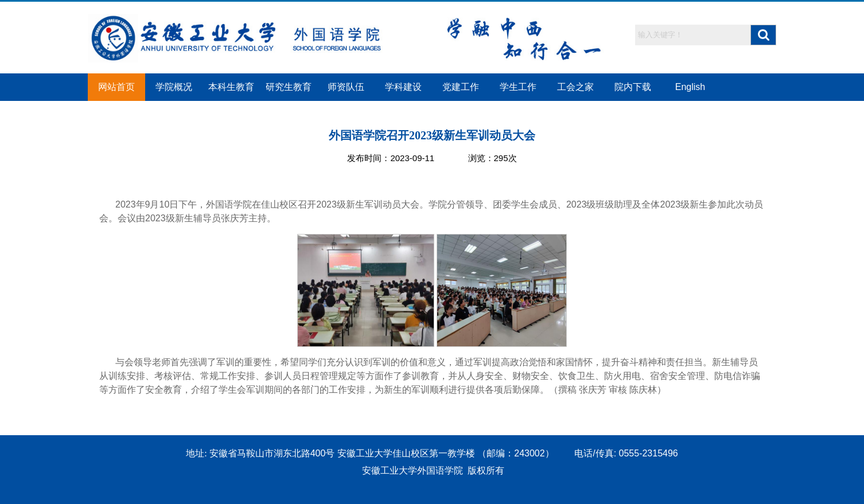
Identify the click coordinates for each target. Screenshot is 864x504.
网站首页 (116, 87)
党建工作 (461, 87)
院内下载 (633, 87)
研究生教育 (289, 87)
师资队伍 (346, 87)
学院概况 (174, 87)
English (690, 87)
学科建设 (403, 87)
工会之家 (575, 87)
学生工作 (518, 87)
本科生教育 (231, 87)
